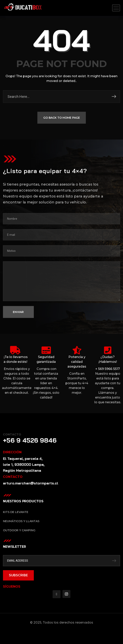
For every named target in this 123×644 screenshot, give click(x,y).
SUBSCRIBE (18, 575)
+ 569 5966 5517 (108, 369)
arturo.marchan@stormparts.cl (31, 483)
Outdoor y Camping (19, 530)
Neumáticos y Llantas (21, 521)
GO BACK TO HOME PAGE (62, 118)
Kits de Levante (16, 512)
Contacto (12, 434)
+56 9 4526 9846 (30, 440)
